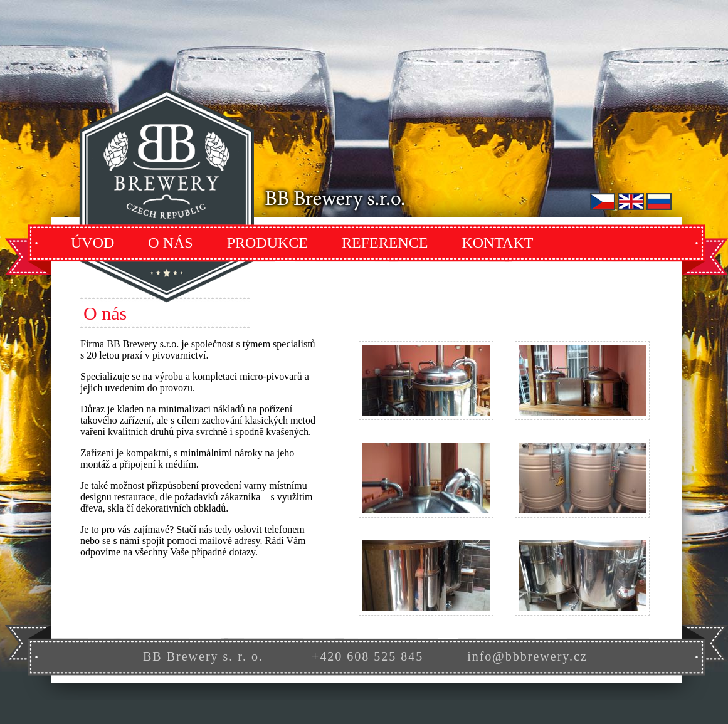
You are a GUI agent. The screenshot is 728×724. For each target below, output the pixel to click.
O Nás (170, 243)
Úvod (92, 243)
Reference (385, 243)
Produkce (267, 243)
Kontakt (497, 243)
